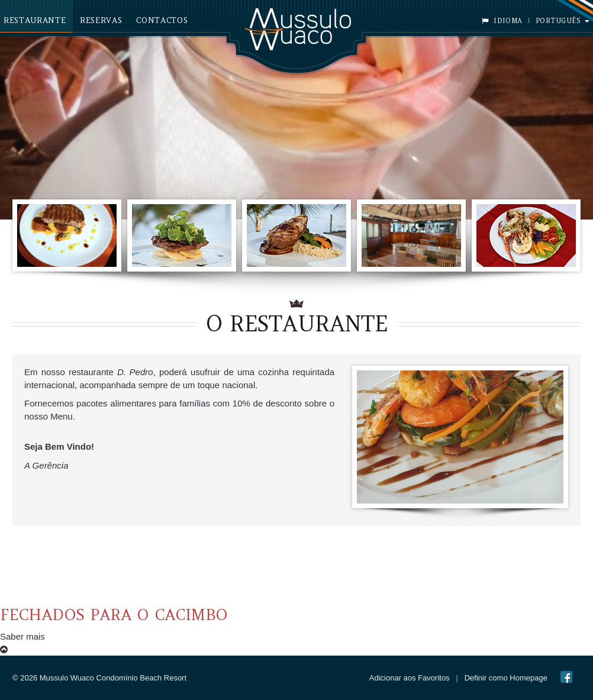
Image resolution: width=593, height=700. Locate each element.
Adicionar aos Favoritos (410, 678)
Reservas (101, 20)
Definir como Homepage (506, 678)
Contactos (162, 20)
